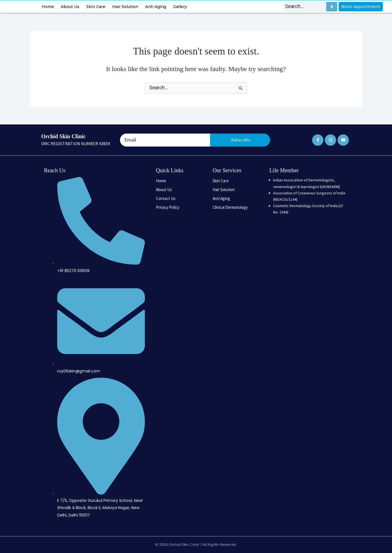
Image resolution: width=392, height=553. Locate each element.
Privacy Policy (168, 207)
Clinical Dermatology (230, 207)
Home (48, 7)
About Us (70, 7)
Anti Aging (156, 7)
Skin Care (96, 7)
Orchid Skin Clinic (63, 136)
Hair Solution (125, 7)
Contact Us (166, 198)
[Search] (305, 7)
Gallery (180, 7)
